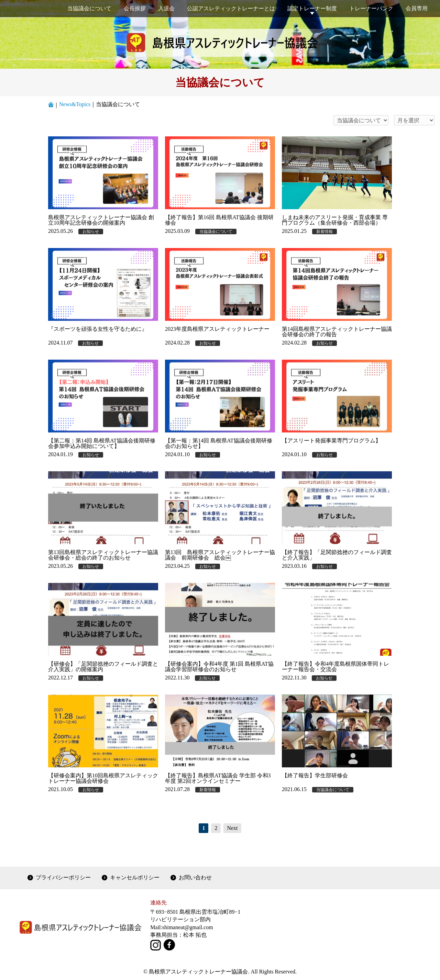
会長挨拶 (135, 8)
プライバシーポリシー (63, 877)
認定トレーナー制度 (312, 8)
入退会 (166, 8)
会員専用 (417, 8)
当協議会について (89, 8)
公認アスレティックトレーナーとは (231, 8)
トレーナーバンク (371, 8)
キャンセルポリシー (135, 877)
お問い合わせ (195, 877)
